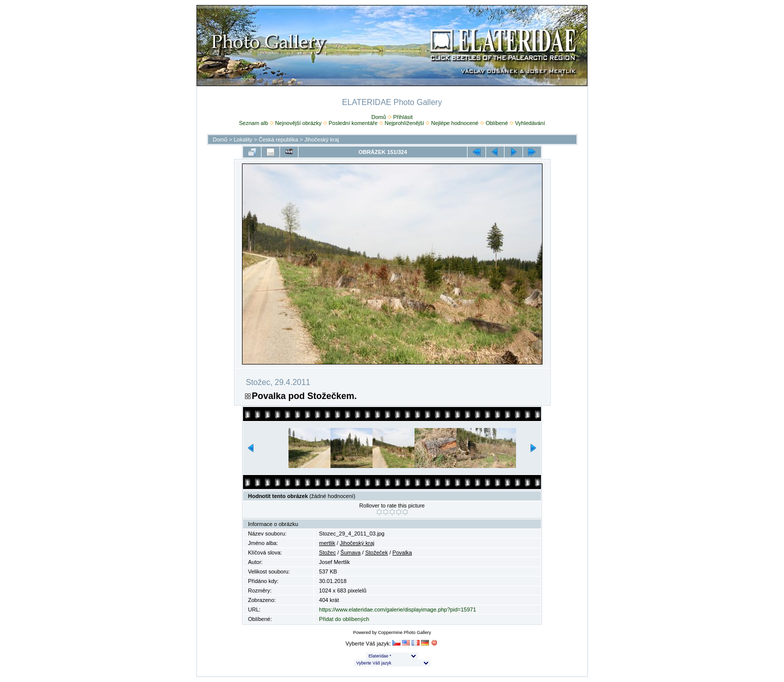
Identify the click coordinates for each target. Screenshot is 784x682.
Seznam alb (253, 123)
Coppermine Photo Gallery (404, 632)
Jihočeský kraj (322, 139)
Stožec (327, 552)
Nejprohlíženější (404, 123)
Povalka (402, 552)
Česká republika (278, 139)
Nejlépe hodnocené (455, 123)
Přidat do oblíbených (344, 619)
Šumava (350, 552)
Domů (379, 117)
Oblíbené (497, 123)
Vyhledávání (530, 123)
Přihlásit (403, 117)
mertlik (327, 543)
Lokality (243, 139)
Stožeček (376, 552)
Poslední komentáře (353, 123)
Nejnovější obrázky (298, 123)
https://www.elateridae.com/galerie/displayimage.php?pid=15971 (397, 609)
